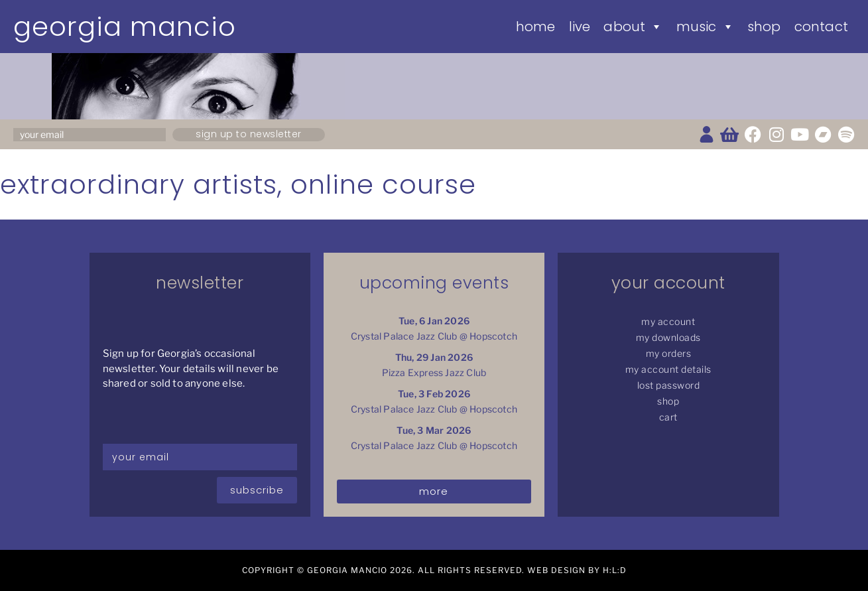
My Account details (668, 369)
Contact (821, 27)
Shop (764, 27)
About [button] (633, 27)
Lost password (669, 385)
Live (580, 27)
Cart (668, 417)
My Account (668, 321)
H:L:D (615, 570)
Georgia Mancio (125, 27)
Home (536, 27)
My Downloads (668, 337)
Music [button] (705, 27)
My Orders (669, 353)
